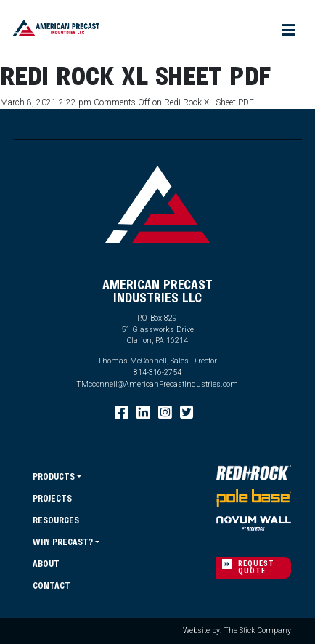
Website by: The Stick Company (237, 631)
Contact (52, 585)
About (46, 563)
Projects (52, 498)
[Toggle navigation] (289, 31)
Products (54, 476)
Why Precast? (63, 542)
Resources (56, 520)
